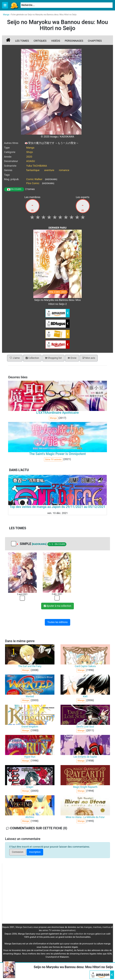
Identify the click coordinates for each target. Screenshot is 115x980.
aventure (49, 170)
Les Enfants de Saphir (85, 757)
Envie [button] (72, 358)
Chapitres (95, 41)
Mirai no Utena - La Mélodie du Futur (85, 817)
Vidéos (55, 41)
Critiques (40, 41)
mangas (88, 927)
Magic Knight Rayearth (85, 787)
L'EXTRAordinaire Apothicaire (57, 413)
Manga (14, 5)
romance (64, 170)
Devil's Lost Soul (85, 727)
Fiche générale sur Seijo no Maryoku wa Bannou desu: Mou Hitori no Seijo (44, 15)
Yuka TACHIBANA (37, 166)
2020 (29, 157)
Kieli (85, 696)
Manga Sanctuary (24, 927)
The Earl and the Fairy (30, 666)
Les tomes (22, 41)
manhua (106, 927)
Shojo (30, 152)
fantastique (33, 170)
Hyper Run (30, 757)
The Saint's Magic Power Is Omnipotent (57, 454)
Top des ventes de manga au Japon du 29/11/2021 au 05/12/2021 (57, 507)
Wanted (30, 696)
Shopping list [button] (53, 358)
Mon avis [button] (89, 358)
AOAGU (31, 161)
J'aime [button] (15, 358)
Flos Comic (33, 183)
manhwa (97, 927)
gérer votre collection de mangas (79, 934)
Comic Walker (34, 179)
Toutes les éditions (58, 622)
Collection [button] (32, 358)
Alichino (30, 817)
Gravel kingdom (30, 727)
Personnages (74, 41)
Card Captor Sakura (85, 666)
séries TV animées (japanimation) (59, 930)
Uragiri (30, 787)
